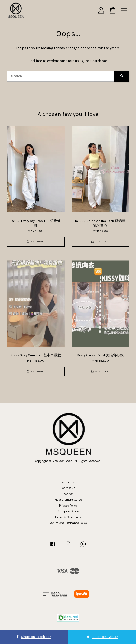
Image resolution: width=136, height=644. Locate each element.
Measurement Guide (68, 500)
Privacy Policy (68, 506)
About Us (68, 482)
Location (68, 494)
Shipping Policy (68, 511)
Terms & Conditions (68, 517)
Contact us (68, 488)
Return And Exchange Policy (68, 523)
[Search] (61, 76)
